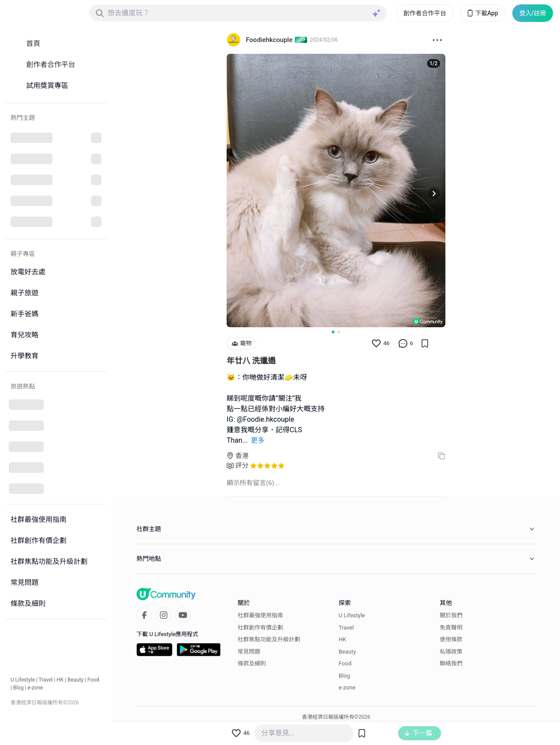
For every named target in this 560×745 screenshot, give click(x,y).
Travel (45, 680)
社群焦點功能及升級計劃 (269, 639)
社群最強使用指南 (260, 615)
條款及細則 (252, 663)
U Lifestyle (23, 680)
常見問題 (249, 652)
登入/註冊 (533, 13)
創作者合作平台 (425, 13)
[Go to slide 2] (339, 332)
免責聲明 (451, 628)
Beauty (75, 680)
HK (60, 680)
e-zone (35, 688)
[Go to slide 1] (333, 332)
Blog (18, 688)
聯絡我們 (451, 663)
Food (93, 680)
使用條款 (451, 639)
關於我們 (451, 615)
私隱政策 (451, 652)
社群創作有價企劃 (260, 628)
